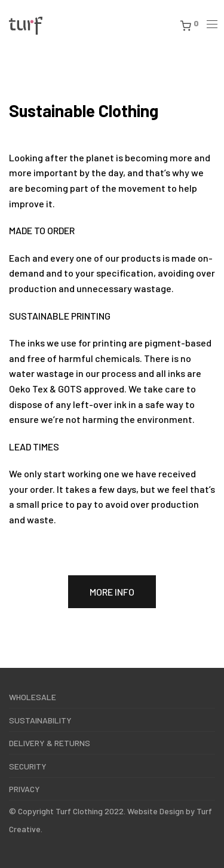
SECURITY (28, 766)
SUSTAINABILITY (40, 720)
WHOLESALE (33, 697)
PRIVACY (24, 789)
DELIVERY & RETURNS (50, 743)
